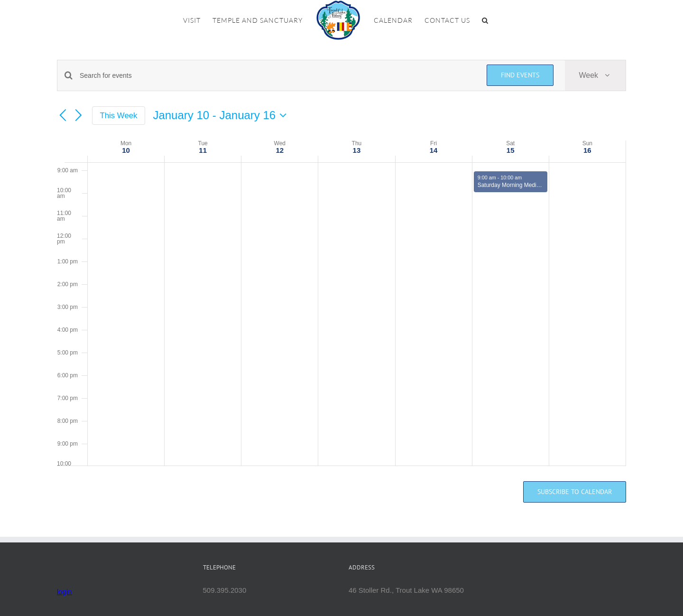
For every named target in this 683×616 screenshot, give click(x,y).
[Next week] (79, 116)
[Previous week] (63, 116)
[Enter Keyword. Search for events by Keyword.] (277, 76)
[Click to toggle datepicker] (222, 115)
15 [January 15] (511, 150)
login (65, 592)
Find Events (520, 75)
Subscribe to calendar (575, 492)
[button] (485, 20)
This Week (119, 116)
